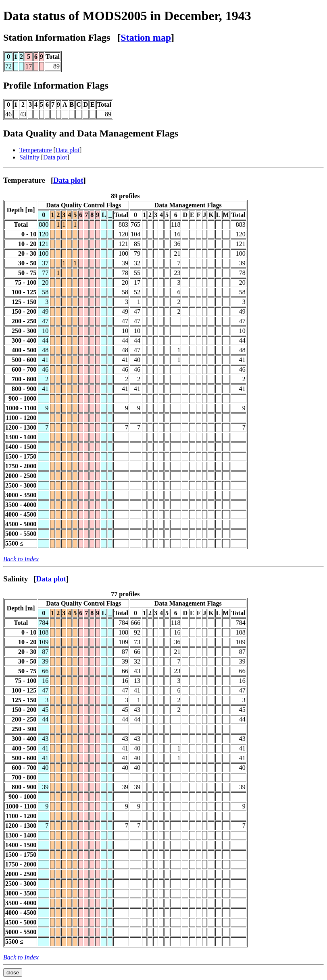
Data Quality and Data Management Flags (91, 133)
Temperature (36, 150)
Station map (146, 37)
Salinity (29, 157)
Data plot (68, 150)
